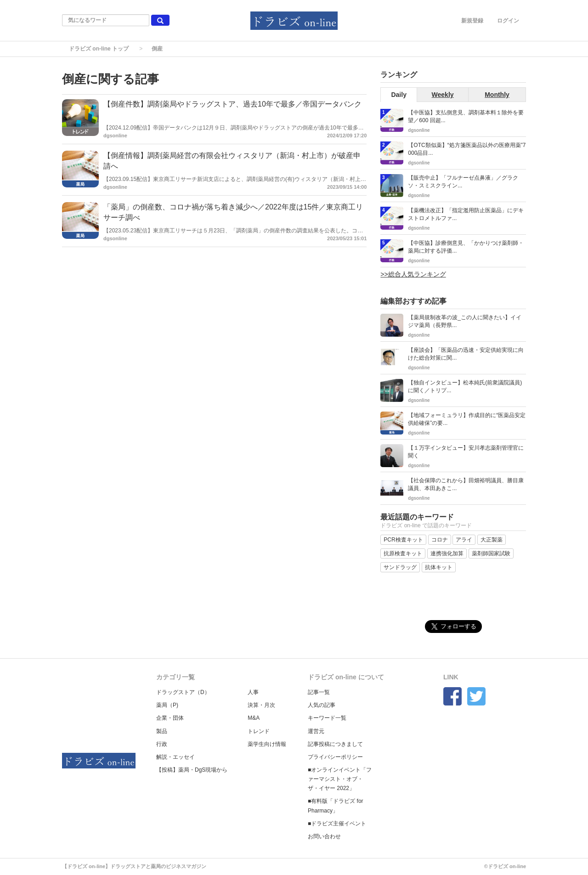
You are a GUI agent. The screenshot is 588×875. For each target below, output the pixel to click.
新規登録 (472, 21)
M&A (254, 718)
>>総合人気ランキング (413, 274)
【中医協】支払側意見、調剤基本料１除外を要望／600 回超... (466, 116)
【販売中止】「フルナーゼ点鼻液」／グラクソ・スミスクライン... (463, 182)
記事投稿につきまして (335, 744)
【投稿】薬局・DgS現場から (192, 770)
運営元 (316, 731)
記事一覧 (319, 692)
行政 (162, 744)
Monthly (497, 95)
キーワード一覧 (327, 718)
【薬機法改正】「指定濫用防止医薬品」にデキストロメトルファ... (466, 214)
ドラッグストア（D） (183, 692)
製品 (162, 731)
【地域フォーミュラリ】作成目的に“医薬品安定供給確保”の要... (467, 419)
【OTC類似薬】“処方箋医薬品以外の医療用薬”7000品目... (467, 149)
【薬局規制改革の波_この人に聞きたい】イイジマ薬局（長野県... (465, 321)
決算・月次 (261, 705)
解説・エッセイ (175, 757)
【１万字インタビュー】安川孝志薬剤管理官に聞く (466, 452)
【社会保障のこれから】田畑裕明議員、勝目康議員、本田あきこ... (466, 484)
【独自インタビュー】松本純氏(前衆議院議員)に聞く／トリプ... (465, 387)
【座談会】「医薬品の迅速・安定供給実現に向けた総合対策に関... (466, 354)
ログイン (508, 21)
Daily (399, 95)
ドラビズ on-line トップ (99, 49)
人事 (253, 692)
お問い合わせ (324, 836)
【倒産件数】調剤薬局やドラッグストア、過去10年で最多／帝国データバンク (232, 104)
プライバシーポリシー (335, 757)
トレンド (259, 731)
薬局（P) (167, 705)
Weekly (443, 95)
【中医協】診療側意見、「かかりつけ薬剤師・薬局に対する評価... (466, 247)
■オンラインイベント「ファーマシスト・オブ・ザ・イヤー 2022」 (340, 779)
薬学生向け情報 (267, 744)
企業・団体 (170, 718)
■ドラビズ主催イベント (337, 824)
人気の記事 (322, 705)
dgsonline (115, 135)
